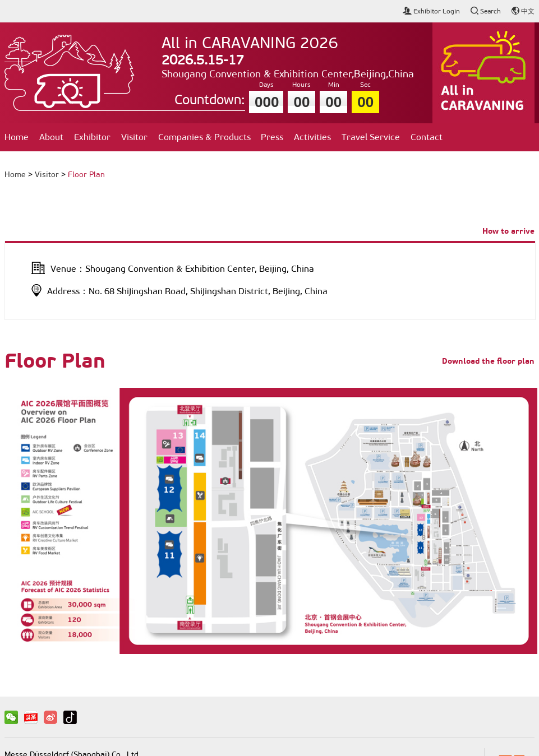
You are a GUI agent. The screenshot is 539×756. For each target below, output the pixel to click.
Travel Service (371, 137)
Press (272, 137)
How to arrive (508, 231)
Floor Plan (86, 175)
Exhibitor (92, 137)
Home (17, 137)
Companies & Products (204, 137)
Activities (312, 137)
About (51, 137)
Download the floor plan (488, 361)
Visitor (134, 137)
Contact (427, 137)
